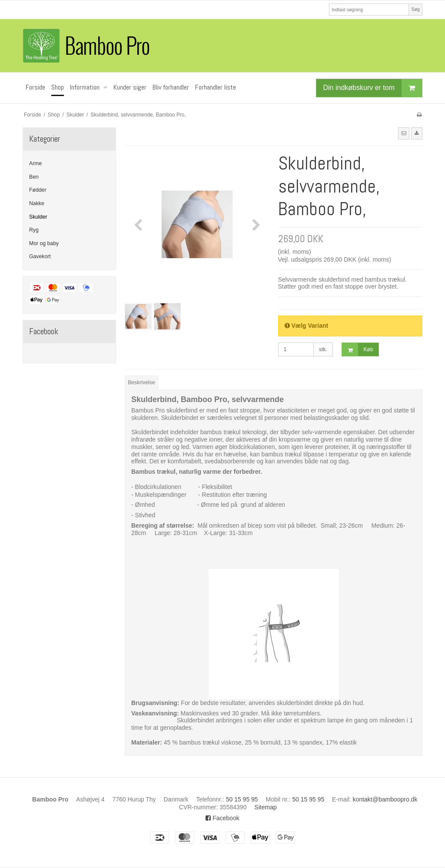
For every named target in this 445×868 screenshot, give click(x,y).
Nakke (37, 203)
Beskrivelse (141, 382)
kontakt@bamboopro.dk (385, 799)
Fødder (38, 190)
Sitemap (265, 807)
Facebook (222, 818)
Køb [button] (357, 350)
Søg (415, 9)
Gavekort (40, 256)
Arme (35, 163)
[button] (404, 133)
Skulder (38, 217)
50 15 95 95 (242, 799)
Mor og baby (44, 243)
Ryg (34, 230)
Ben (34, 177)
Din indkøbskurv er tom (373, 88)
